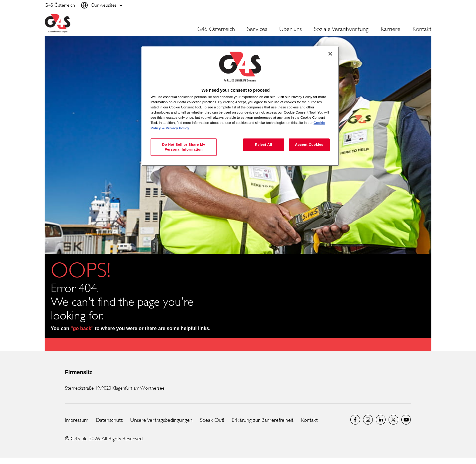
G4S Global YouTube (406, 420)
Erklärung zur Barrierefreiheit (262, 420)
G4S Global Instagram (368, 420)
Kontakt (422, 29)
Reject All (264, 145)
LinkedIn (381, 420)
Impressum (77, 420)
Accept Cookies (309, 145)
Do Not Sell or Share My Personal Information (184, 147)
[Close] (330, 54)
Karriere (391, 29)
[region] (240, 106)
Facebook (355, 420)
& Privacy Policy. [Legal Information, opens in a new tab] (176, 128)
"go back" (82, 328)
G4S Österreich (216, 29)
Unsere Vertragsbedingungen (161, 420)
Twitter (393, 420)
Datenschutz (109, 420)
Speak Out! (212, 420)
